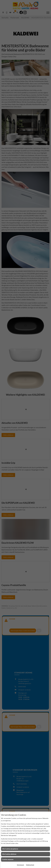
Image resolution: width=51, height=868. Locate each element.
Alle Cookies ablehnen (9, 854)
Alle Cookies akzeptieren (10, 849)
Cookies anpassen (8, 859)
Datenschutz (30, 865)
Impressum (20, 865)
